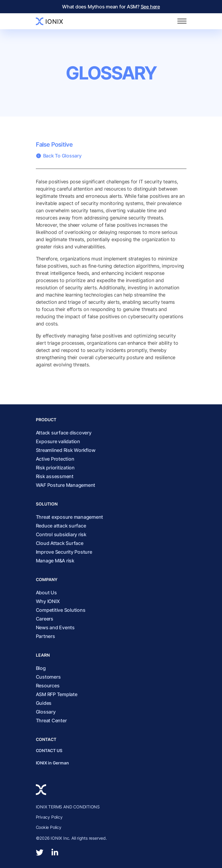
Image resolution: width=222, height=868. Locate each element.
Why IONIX (48, 601)
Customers (48, 677)
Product (46, 420)
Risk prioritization (55, 468)
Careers (45, 619)
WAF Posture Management (66, 485)
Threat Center (51, 720)
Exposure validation (58, 441)
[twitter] (40, 853)
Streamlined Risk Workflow (66, 450)
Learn (43, 655)
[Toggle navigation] (182, 21)
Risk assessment (55, 476)
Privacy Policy (49, 817)
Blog (41, 668)
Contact (46, 739)
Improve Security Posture (64, 552)
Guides (44, 703)
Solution (47, 504)
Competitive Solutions (61, 610)
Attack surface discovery (64, 433)
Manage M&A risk (55, 561)
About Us (46, 593)
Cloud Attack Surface (60, 543)
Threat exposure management (70, 517)
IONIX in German (52, 763)
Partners (45, 636)
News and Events (55, 627)
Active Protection (55, 459)
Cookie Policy (49, 827)
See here (150, 7)
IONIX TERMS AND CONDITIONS (68, 807)
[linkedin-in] (55, 853)
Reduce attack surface (61, 526)
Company (47, 579)
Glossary (111, 73)
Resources (48, 686)
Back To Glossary (59, 156)
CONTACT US (49, 750)
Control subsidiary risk (61, 534)
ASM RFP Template (57, 694)
